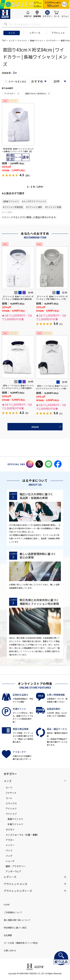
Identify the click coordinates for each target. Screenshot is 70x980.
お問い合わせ (10, 950)
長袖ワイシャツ (37, 40)
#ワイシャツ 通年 (34, 207)
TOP (4, 40)
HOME (7, 904)
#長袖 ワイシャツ (11, 201)
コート (9, 798)
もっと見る (7, 212)
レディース (35, 33)
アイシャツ (11, 808)
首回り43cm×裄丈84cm (38, 94)
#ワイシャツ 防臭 (53, 207)
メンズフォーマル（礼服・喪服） (22, 835)
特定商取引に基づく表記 (15, 928)
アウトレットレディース (18, 891)
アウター (10, 840)
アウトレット (58, 33)
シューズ (10, 861)
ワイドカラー (52, 40)
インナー (10, 845)
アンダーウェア (13, 871)
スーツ (9, 787)
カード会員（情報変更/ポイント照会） (22, 943)
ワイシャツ (22, 40)
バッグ (9, 856)
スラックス (11, 803)
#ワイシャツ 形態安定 (13, 207)
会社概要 (8, 935)
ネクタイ (10, 829)
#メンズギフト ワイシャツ (34, 201)
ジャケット (11, 793)
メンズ (12, 33)
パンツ (9, 850)
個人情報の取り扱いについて (17, 920)
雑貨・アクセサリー (16, 866)
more (35, 427)
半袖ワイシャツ (15, 824)
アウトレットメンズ (15, 884)
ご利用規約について (13, 912)
